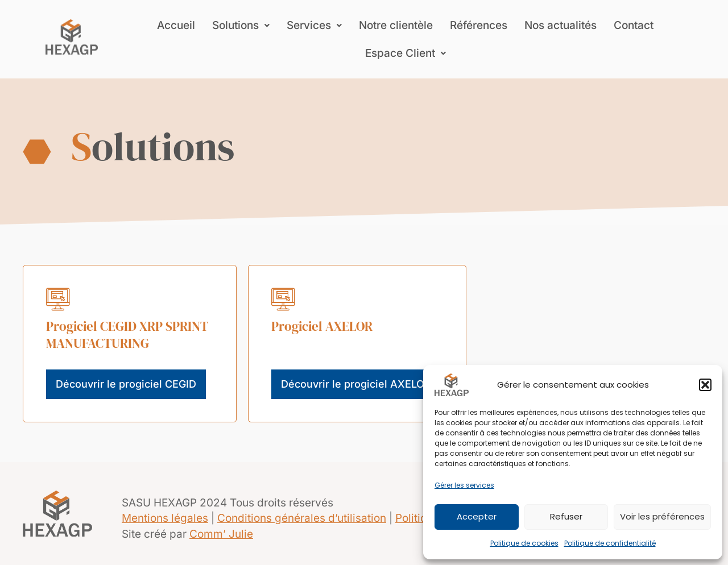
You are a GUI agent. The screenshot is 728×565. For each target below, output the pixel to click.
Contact (634, 25)
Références (479, 25)
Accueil (176, 25)
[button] (705, 385)
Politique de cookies (524, 543)
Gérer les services (464, 485)
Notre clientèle (396, 25)
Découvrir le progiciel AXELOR (356, 384)
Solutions (241, 25)
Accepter (477, 516)
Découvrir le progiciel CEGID (126, 384)
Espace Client (406, 53)
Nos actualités (561, 25)
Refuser (566, 516)
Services (314, 25)
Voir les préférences (662, 516)
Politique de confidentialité (610, 543)
